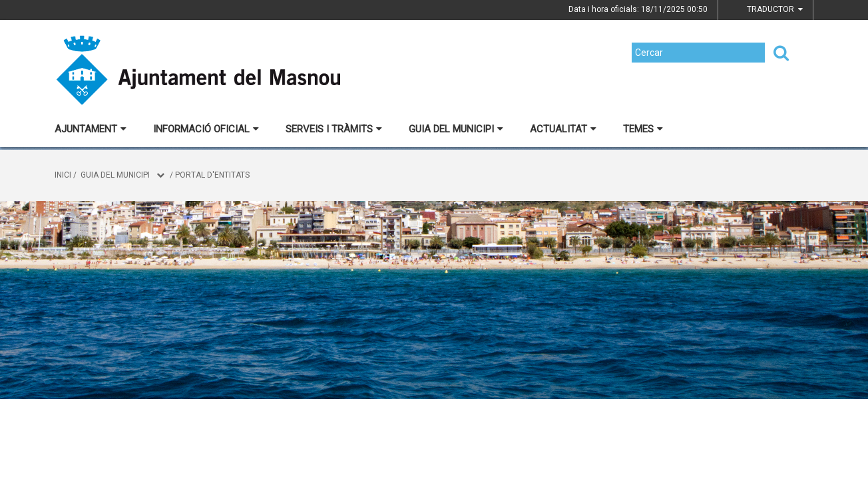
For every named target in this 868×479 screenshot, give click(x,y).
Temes (643, 129)
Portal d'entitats (212, 175)
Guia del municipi (456, 129)
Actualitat (563, 129)
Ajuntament (91, 129)
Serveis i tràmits (334, 129)
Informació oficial (206, 129)
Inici (63, 175)
